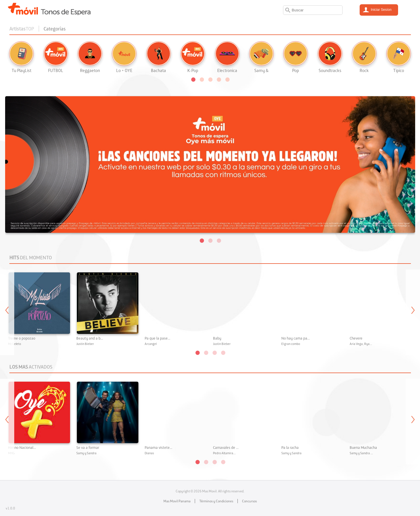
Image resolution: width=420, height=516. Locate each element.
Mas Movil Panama (177, 501)
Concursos (249, 501)
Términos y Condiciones (216, 501)
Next (413, 312)
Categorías (55, 29)
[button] (193, 79)
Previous (7, 312)
